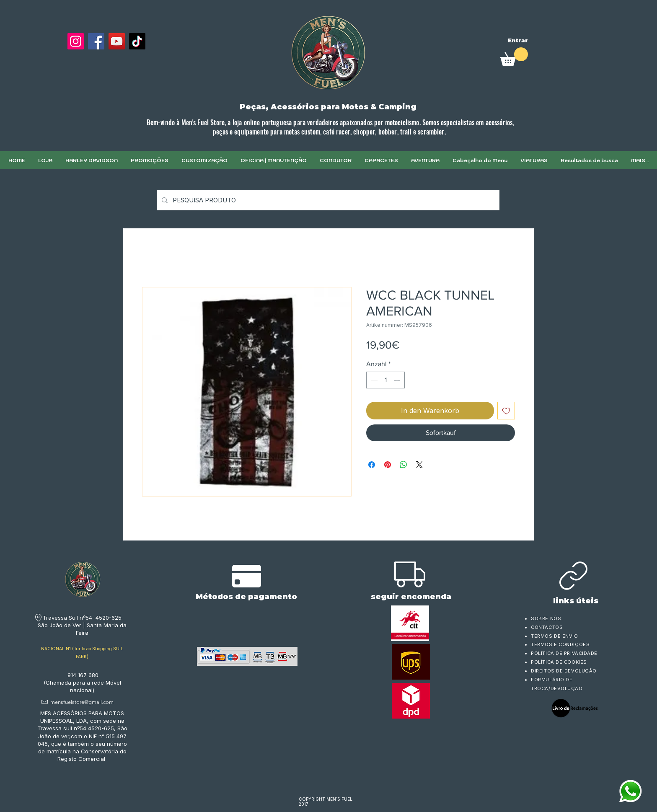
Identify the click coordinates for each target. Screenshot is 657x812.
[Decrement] (373, 380)
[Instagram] (76, 41)
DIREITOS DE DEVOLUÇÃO (564, 671)
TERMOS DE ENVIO (555, 636)
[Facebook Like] (87, 62)
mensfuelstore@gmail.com (82, 702)
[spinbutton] (385, 380)
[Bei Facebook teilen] (372, 465)
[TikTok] (137, 41)
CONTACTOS (547, 627)
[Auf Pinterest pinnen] (388, 465)
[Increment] (398, 380)
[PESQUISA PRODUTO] (327, 200)
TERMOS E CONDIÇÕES (560, 644)
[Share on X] (419, 465)
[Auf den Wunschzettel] (506, 411)
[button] (204, 160)
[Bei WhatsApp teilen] (404, 465)
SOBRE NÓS (546, 618)
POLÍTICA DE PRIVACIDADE (564, 653)
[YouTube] (117, 41)
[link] (514, 57)
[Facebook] (96, 41)
